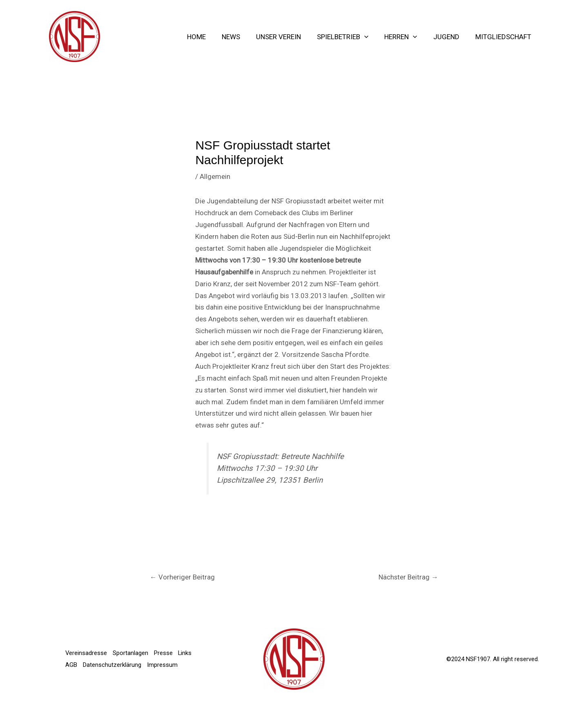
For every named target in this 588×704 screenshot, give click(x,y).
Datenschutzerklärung (133, 659)
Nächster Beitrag (408, 577)
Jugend (449, 37)
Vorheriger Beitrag (182, 577)
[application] (372, 37)
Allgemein (215, 176)
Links (72, 659)
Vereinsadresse (86, 647)
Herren (406, 37)
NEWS (242, 37)
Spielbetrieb (350, 37)
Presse (165, 647)
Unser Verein (288, 37)
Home (210, 37)
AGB (91, 659)
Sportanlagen (131, 647)
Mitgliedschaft (504, 37)
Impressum (81, 671)
